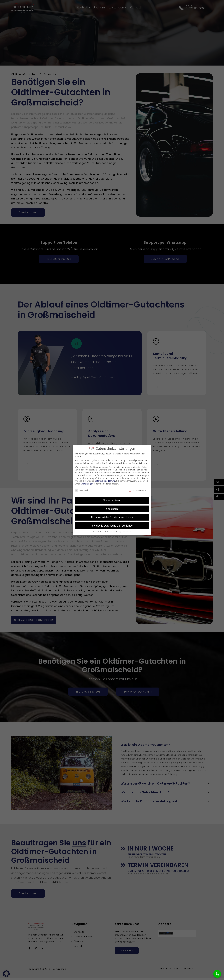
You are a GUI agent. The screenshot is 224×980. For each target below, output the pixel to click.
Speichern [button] (112, 509)
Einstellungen (87, 484)
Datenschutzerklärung (105, 481)
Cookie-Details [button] (98, 532)
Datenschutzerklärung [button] (113, 532)
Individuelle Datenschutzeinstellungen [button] (112, 526)
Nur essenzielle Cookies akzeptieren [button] (112, 517)
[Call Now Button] (217, 974)
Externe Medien (138, 490)
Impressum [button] (127, 532)
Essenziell (81, 490)
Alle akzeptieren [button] (112, 500)
